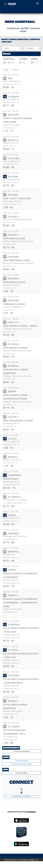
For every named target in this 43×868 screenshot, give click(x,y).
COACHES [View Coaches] (35, 28)
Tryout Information (21, 761)
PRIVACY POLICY (11, 860)
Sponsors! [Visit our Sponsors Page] (31, 812)
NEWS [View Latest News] (23, 31)
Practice (15, 70)
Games (6, 70)
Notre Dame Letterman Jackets (22, 764)
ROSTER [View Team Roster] (25, 28)
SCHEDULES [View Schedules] (13, 28)
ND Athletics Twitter (21, 796)
